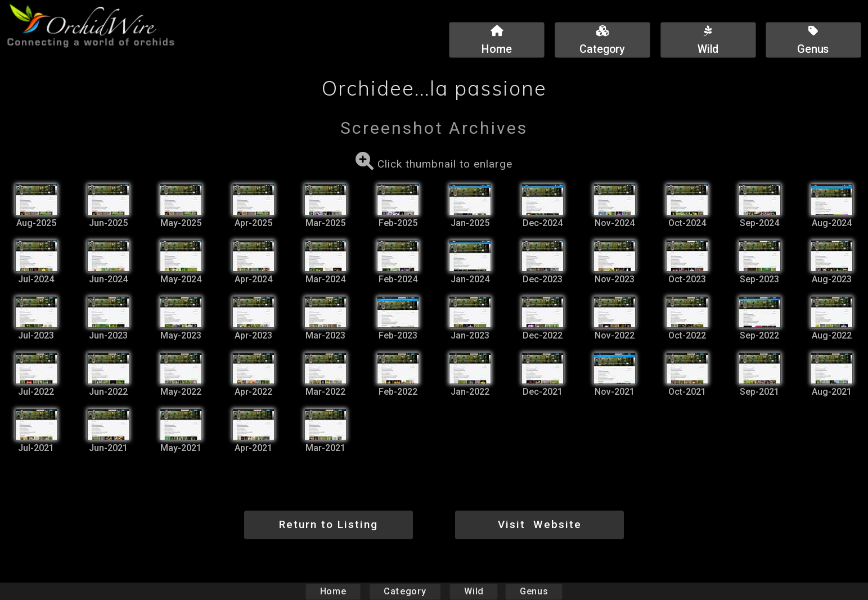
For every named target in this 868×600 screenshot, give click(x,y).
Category (405, 591)
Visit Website (540, 524)
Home (333, 591)
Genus (534, 591)
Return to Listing (329, 524)
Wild (474, 591)
